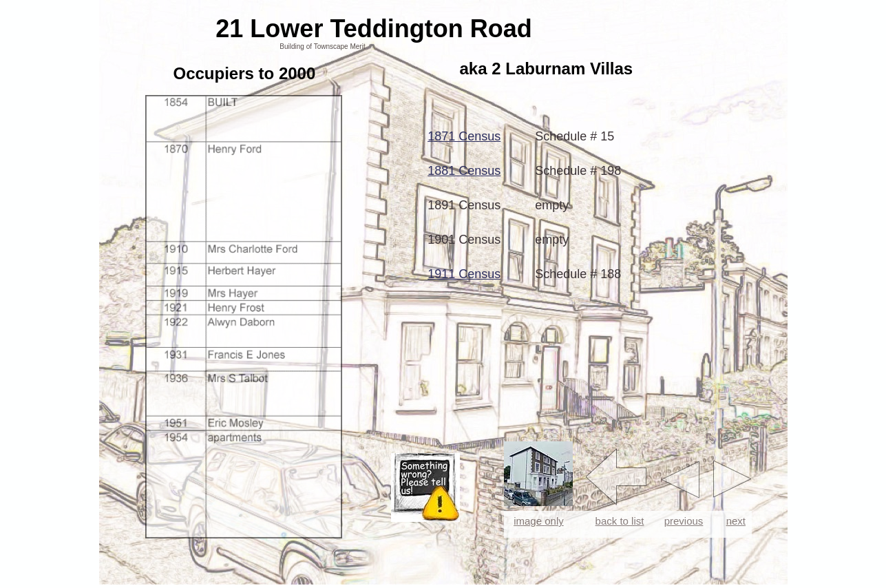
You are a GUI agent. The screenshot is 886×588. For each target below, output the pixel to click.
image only (539, 521)
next (736, 521)
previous (684, 521)
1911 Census (464, 274)
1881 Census (464, 171)
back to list (620, 521)
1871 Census (464, 136)
